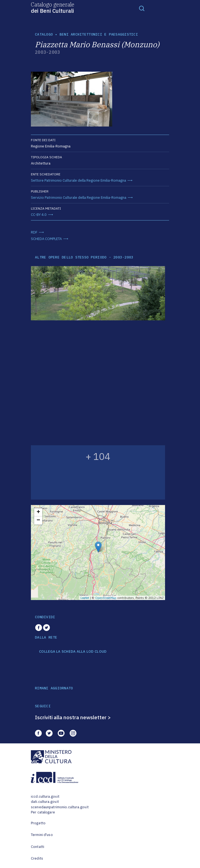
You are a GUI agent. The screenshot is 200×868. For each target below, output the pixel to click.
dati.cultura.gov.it (45, 802)
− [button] (38, 520)
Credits (37, 858)
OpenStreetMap (106, 598)
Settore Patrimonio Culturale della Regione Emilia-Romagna (78, 180)
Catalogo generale (53, 7)
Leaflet (85, 598)
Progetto (38, 823)
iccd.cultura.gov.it (45, 796)
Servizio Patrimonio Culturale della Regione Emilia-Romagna (79, 198)
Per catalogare (43, 812)
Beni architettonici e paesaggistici (99, 34)
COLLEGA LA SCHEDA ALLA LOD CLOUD (73, 652)
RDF (34, 232)
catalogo (44, 34)
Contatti (38, 847)
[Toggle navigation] (142, 8)
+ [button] (38, 512)
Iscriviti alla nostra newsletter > (73, 717)
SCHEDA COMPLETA (46, 239)
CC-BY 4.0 (39, 215)
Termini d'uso (42, 835)
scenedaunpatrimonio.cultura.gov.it (60, 807)
